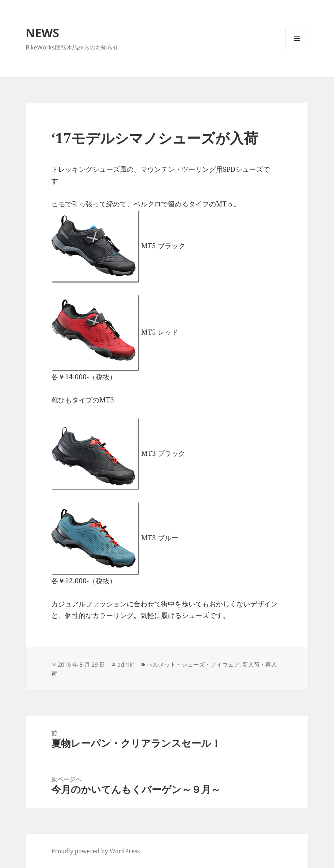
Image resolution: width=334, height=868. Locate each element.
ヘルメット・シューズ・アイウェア (193, 664)
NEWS (42, 33)
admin (126, 664)
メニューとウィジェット (297, 50)
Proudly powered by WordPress (96, 851)
